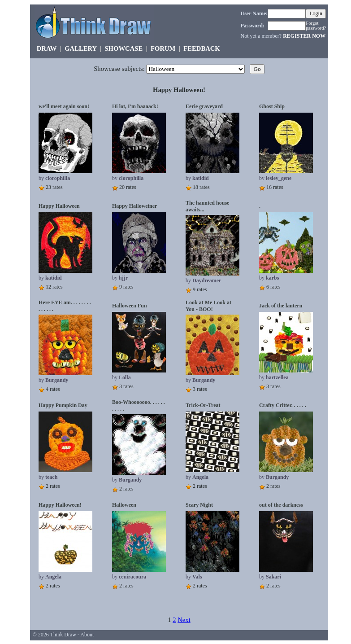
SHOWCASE (123, 48)
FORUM (163, 48)
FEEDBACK (201, 48)
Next (184, 620)
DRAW (47, 48)
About (87, 635)
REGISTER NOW (304, 36)
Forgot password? (316, 26)
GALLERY (80, 48)
